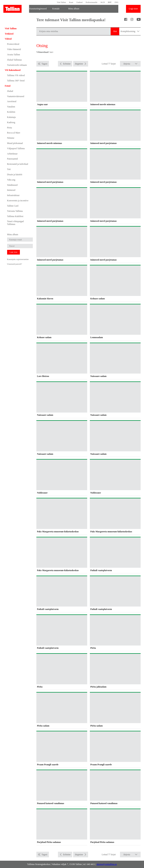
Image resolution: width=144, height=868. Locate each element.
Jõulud (10, 91)
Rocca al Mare (14, 133)
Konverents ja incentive (18, 201)
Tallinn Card (13, 206)
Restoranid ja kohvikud (18, 164)
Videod (8, 39)
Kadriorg (11, 122)
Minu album (74, 9)
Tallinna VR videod (16, 75)
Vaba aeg (11, 180)
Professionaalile (91, 2)
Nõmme (11, 138)
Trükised (9, 34)
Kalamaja (11, 117)
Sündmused (12, 185)
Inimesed (11, 190)
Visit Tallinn (61, 2)
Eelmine (67, 64)
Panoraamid (12, 159)
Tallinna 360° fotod (16, 81)
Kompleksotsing (130, 31)
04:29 (103, 2)
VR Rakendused (13, 70)
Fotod (8, 86)
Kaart (71, 2)
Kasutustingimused (38, 9)
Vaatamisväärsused (16, 96)
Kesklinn (11, 112)
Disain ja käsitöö (15, 174)
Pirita (10, 128)
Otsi (115, 31)
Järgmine (79, 64)
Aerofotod (12, 101)
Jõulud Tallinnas (15, 60)
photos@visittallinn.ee (107, 864)
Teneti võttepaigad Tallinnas (15, 223)
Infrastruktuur (13, 195)
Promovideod (13, 44)
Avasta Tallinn (14, 55)
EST (110, 2)
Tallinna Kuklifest (15, 216)
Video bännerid (14, 49)
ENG (116, 2)
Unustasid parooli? (15, 264)
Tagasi (44, 64)
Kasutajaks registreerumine (18, 259)
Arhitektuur (12, 154)
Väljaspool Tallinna (16, 148)
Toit (9, 169)
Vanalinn (11, 107)
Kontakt (56, 9)
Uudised (79, 2)
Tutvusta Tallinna (15, 211)
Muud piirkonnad (15, 143)
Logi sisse (133, 9)
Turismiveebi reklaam (17, 65)
